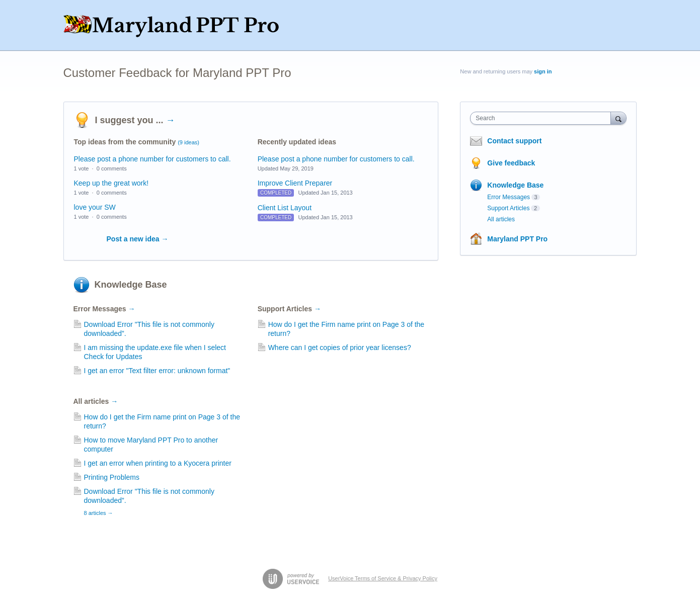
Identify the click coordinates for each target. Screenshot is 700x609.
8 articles (99, 513)
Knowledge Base (131, 285)
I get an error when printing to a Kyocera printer (158, 463)
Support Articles (289, 309)
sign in (543, 71)
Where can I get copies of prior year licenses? (340, 347)
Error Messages (104, 309)
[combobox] (543, 118)
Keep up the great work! (111, 183)
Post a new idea (138, 239)
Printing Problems (112, 477)
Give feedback (511, 163)
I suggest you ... (135, 120)
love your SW (95, 207)
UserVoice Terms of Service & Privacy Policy (383, 578)
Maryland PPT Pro (517, 239)
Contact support (514, 141)
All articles (96, 401)
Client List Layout (285, 208)
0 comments (112, 168)
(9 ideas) (188, 142)
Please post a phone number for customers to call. (152, 159)
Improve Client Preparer (295, 183)
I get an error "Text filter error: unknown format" (157, 371)
